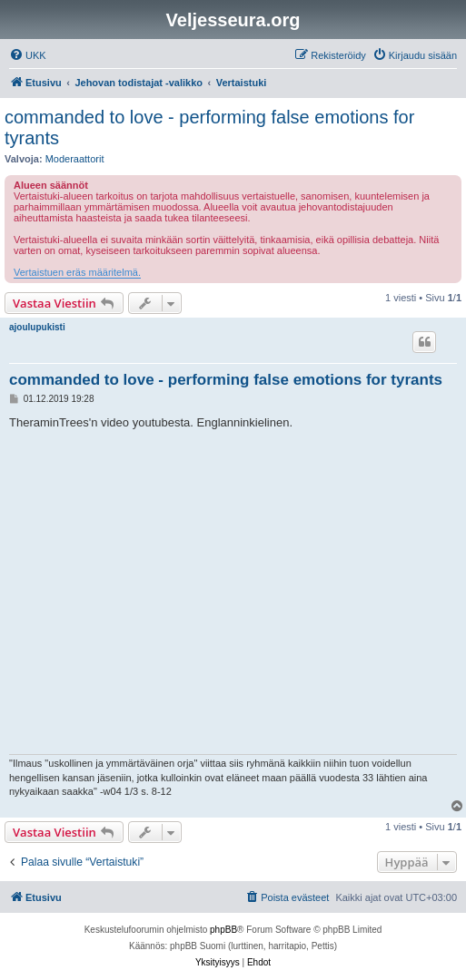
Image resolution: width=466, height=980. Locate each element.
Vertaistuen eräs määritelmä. (77, 272)
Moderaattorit (75, 159)
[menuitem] (28, 55)
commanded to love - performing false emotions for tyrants (209, 127)
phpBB (223, 930)
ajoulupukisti (37, 327)
